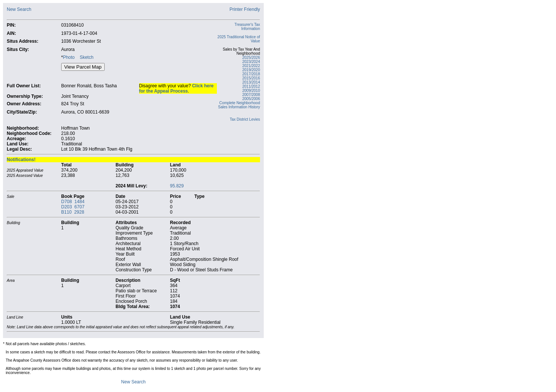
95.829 (177, 186)
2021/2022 (251, 66)
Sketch (86, 57)
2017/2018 (251, 74)
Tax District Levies (245, 119)
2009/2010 (251, 91)
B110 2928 (73, 212)
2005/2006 (251, 99)
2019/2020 (251, 70)
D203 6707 (73, 207)
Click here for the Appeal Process (177, 88)
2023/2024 (251, 62)
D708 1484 (73, 202)
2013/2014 (251, 82)
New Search (19, 9)
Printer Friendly (245, 9)
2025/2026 (251, 58)
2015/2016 (251, 78)
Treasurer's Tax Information (247, 27)
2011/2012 (251, 86)
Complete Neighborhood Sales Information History (239, 105)
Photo (69, 57)
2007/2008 (251, 95)
